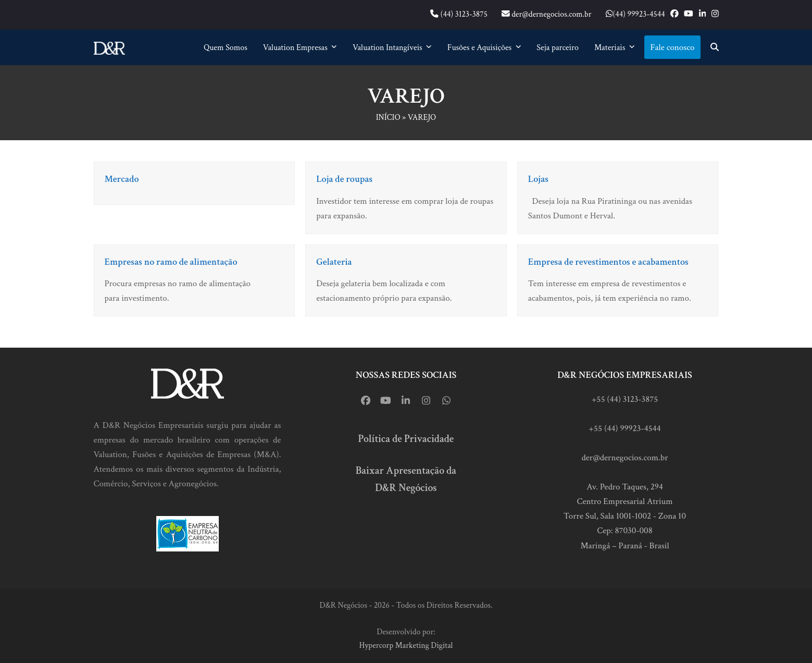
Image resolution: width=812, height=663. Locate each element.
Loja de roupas (344, 179)
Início (388, 118)
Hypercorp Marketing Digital (406, 646)
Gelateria (334, 262)
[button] (715, 47)
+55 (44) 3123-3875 (625, 399)
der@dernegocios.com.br (624, 458)
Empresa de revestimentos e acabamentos (608, 262)
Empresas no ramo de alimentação (171, 262)
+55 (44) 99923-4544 (624, 428)
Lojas (538, 179)
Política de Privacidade (406, 439)
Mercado (122, 179)
